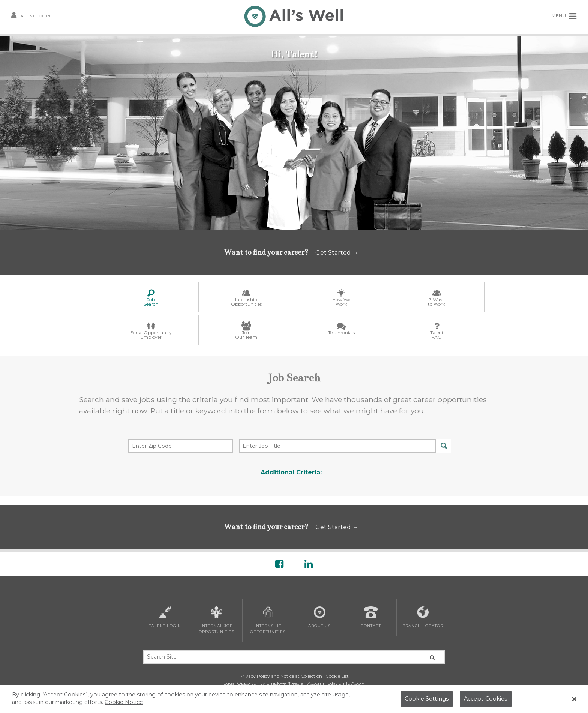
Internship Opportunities (268, 620)
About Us (319, 617)
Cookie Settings (427, 699)
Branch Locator (423, 617)
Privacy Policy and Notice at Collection (281, 676)
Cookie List (337, 676)
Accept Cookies (486, 699)
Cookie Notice (124, 702)
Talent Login (31, 16)
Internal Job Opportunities (217, 620)
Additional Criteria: (291, 472)
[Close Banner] (574, 699)
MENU (564, 16)
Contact (371, 617)
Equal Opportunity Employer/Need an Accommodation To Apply (294, 683)
